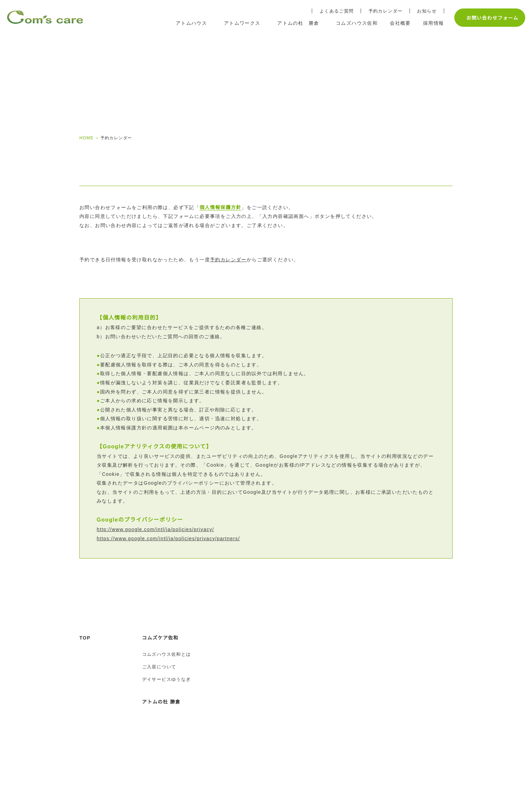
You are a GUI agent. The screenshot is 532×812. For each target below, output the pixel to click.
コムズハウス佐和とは (167, 669)
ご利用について (253, 758)
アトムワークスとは (258, 745)
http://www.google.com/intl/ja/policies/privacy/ (162, 536)
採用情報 (339, 652)
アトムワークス (254, 716)
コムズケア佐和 (160, 652)
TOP (85, 652)
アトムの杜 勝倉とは (165, 745)
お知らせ (423, 11)
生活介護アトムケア (258, 770)
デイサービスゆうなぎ (167, 694)
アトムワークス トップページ (270, 733)
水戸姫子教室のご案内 (261, 669)
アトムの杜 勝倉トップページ (175, 733)
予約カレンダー (382, 11)
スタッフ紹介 (251, 682)
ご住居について (159, 758)
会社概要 (413, 652)
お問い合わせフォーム (489, 18)
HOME (86, 138)
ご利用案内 (248, 694)
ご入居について (159, 682)
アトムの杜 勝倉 (161, 716)
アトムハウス (252, 652)
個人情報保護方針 (220, 214)
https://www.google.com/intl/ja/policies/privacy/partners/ (176, 545)
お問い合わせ (418, 697)
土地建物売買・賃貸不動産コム (439, 719)
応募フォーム (343, 682)
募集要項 (338, 669)
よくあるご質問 (333, 11)
